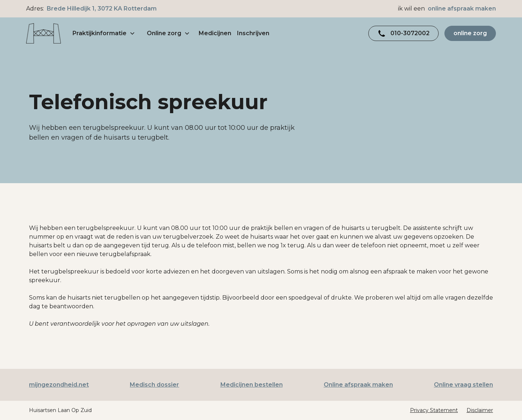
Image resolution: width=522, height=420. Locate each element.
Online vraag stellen (463, 385)
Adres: (91, 9)
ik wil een (447, 9)
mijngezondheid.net (59, 385)
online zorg (470, 33)
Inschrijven (253, 33)
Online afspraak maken (358, 385)
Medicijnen (215, 33)
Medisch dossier (154, 385)
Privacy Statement (434, 410)
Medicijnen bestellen (252, 385)
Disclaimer (480, 410)
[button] (104, 33)
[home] (43, 34)
